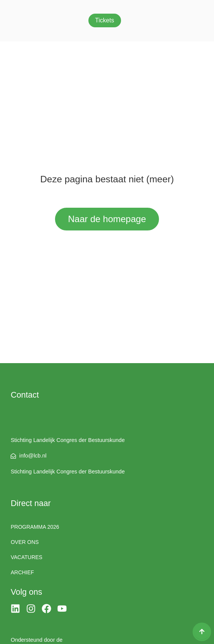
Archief (22, 572)
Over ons (25, 542)
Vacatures (27, 557)
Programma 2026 (35, 527)
